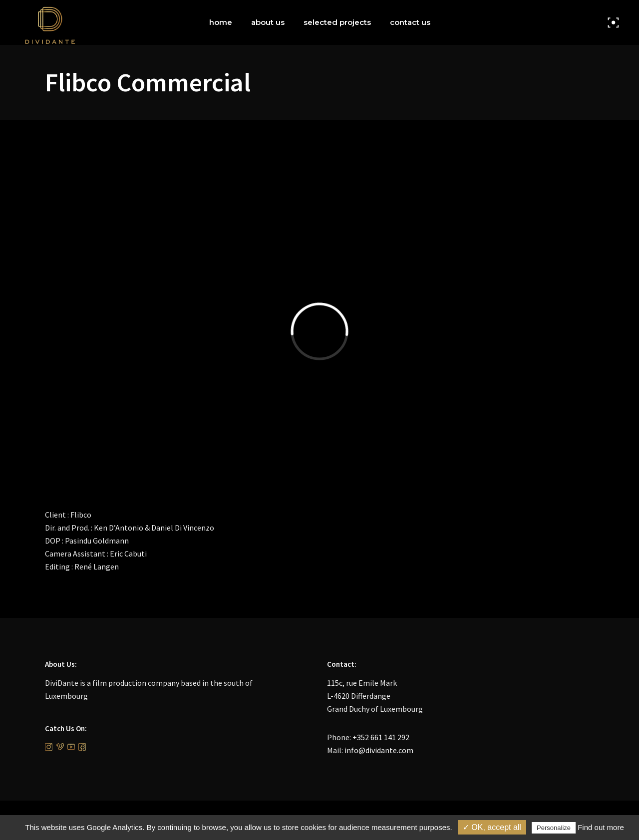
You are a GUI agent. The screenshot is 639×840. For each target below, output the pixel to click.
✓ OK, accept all (492, 827)
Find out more (601, 827)
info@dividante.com (379, 750)
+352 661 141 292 (381, 737)
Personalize (554, 828)
